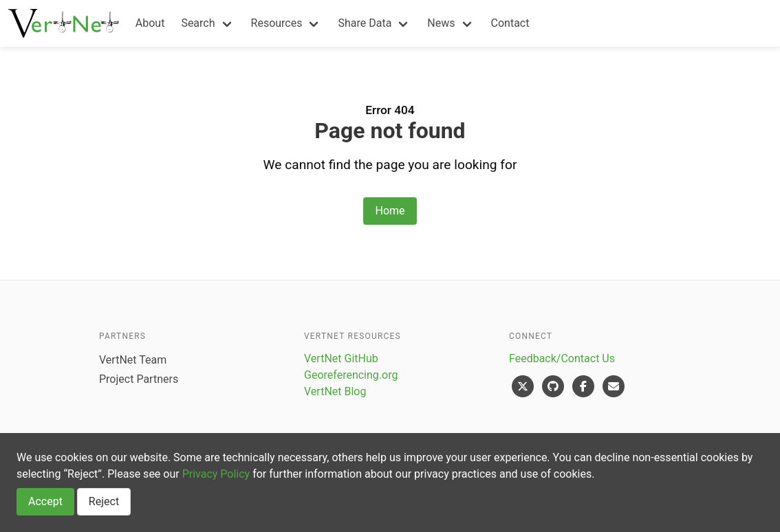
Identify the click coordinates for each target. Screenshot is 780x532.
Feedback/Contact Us (562, 358)
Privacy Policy (216, 474)
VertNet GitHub (341, 358)
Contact (510, 23)
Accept (45, 501)
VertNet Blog (335, 391)
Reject (104, 501)
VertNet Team (133, 360)
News (441, 23)
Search (198, 23)
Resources (277, 23)
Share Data (365, 23)
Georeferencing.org (351, 375)
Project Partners (139, 379)
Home (390, 211)
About (150, 23)
